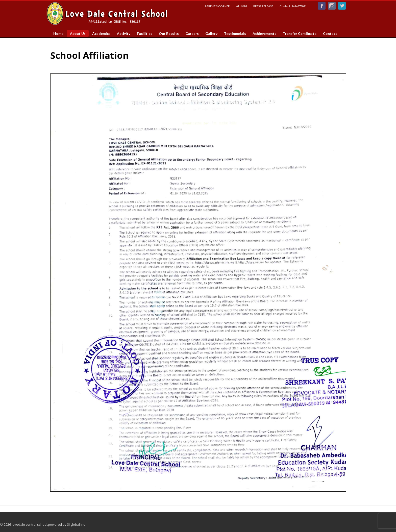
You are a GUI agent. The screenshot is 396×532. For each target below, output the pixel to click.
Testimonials (235, 34)
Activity (122, 34)
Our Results (167, 34)
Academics (100, 34)
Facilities (143, 34)
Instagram (332, 6)
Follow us (342, 6)
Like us (322, 6)
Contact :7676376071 (293, 6)
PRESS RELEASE (263, 6)
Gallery (211, 34)
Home (58, 34)
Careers (192, 34)
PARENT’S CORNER (217, 6)
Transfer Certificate (298, 34)
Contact (330, 34)
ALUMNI (242, 6)
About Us (76, 34)
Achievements (263, 34)
